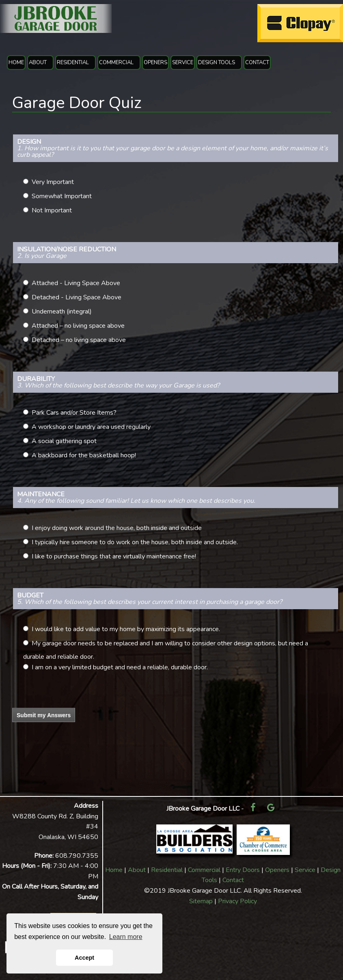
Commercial (204, 870)
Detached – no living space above (79, 340)
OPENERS (155, 63)
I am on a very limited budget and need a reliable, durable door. (120, 667)
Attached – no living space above (78, 326)
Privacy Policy (237, 901)
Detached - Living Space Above (77, 297)
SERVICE (183, 63)
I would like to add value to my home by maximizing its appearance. (126, 629)
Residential (167, 870)
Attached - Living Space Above (76, 283)
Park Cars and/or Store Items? (74, 413)
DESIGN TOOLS (217, 63)
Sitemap (201, 901)
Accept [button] (84, 958)
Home (114, 870)
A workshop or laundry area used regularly (91, 427)
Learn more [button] (126, 937)
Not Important (52, 210)
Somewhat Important (62, 196)
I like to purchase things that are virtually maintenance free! (114, 556)
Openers (277, 870)
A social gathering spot (64, 441)
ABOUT (38, 63)
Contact (233, 880)
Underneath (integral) (62, 312)
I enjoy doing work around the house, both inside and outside (117, 528)
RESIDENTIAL (73, 63)
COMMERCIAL (116, 63)
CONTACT (257, 63)
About (137, 870)
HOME (16, 63)
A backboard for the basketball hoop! (84, 455)
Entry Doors (243, 870)
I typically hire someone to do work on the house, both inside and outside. (135, 542)
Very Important (53, 182)
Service (305, 870)
